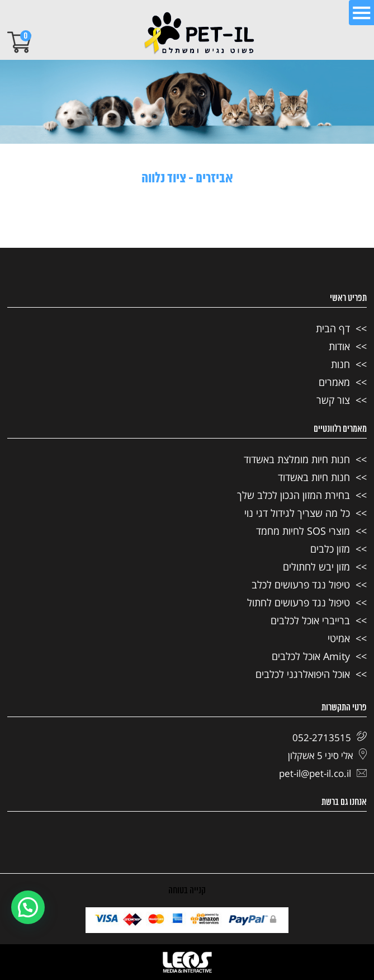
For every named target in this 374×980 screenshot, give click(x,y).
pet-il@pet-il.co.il (323, 773)
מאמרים (334, 382)
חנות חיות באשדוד (314, 477)
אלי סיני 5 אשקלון (327, 755)
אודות (339, 346)
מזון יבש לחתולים (316, 567)
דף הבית (333, 328)
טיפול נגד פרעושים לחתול (299, 602)
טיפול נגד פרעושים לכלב (301, 585)
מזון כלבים (330, 549)
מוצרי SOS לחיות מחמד (303, 531)
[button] (28, 907)
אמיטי (339, 638)
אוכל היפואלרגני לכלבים (303, 674)
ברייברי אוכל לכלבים (310, 620)
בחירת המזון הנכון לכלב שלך (293, 495)
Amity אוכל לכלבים (311, 656)
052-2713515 (330, 738)
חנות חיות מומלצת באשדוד (297, 459)
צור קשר (333, 400)
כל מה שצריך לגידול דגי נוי (297, 513)
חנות (340, 364)
